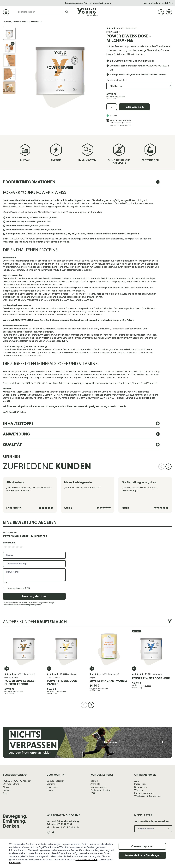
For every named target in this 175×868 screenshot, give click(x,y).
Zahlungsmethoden (100, 790)
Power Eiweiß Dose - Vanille (63, 682)
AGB (27, 588)
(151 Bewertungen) (70, 674)
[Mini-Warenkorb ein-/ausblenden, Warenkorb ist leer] (169, 12)
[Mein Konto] (161, 12)
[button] (122, 28)
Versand (122, 96)
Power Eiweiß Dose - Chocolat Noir (20, 682)
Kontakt (94, 781)
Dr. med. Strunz (11, 784)
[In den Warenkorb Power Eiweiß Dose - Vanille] (49, 669)
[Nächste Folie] (169, 467)
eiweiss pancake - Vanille (108, 681)
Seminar (51, 784)
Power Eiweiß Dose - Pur (151, 678)
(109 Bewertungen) (130, 28)
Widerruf (139, 790)
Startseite (7, 22)
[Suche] (66, 12)
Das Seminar (88, 3)
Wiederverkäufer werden (148, 796)
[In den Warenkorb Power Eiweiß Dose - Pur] (134, 669)
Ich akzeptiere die (18, 588)
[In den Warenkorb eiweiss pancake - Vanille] (92, 669)
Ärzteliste (95, 784)
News (6, 787)
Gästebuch (52, 787)
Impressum (15, 862)
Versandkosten (98, 787)
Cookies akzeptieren (142, 846)
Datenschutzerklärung (87, 859)
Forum (50, 790)
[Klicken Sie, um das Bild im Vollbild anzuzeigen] (60, 69)
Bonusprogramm (55, 781)
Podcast (7, 790)
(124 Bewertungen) (28, 674)
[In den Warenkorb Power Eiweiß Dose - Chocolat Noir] (7, 669)
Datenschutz (141, 787)
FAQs (93, 793)
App (5, 793)
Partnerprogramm (144, 793)
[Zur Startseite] (88, 12)
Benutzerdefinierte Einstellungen (142, 855)
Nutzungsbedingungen (32, 605)
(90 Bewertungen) (155, 674)
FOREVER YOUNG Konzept (17, 781)
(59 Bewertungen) (112, 674)
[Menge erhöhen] (115, 107)
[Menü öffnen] (6, 12)
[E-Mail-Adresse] (132, 742)
